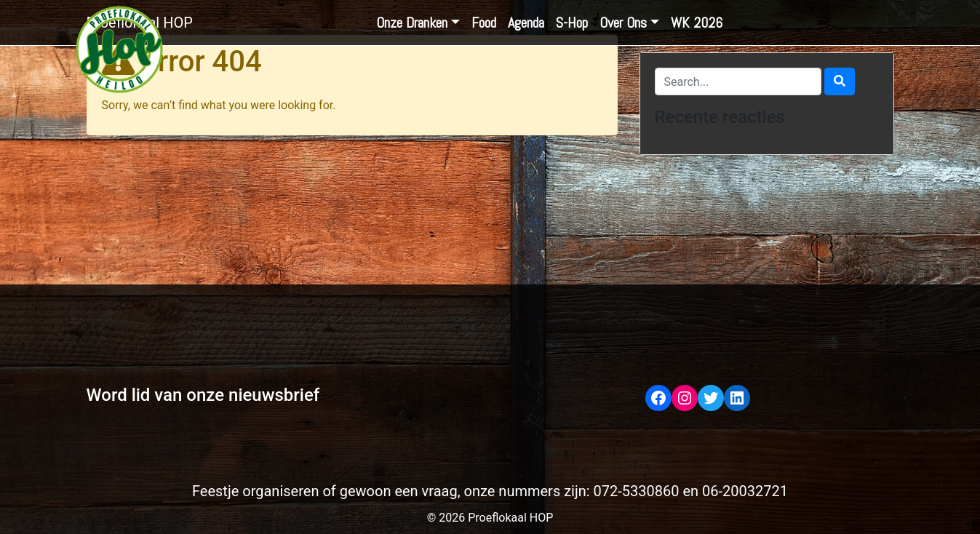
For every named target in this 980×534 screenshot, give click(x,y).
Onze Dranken (412, 23)
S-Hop (572, 23)
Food (484, 23)
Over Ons (623, 23)
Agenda (526, 23)
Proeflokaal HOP (140, 23)
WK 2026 (697, 23)
